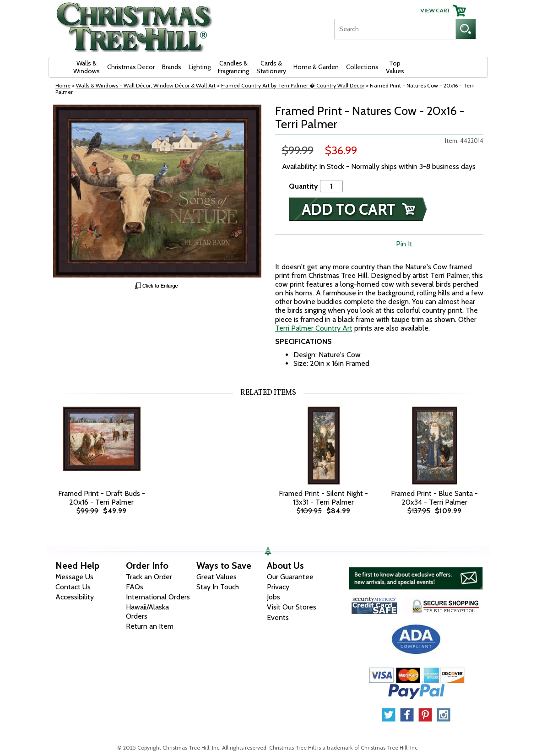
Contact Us (73, 587)
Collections (362, 67)
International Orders (158, 597)
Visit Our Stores (292, 607)
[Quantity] (331, 186)
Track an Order (149, 577)
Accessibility (75, 597)
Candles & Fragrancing (233, 67)
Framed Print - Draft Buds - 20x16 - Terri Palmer (102, 498)
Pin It (404, 244)
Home (63, 85)
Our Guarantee (290, 577)
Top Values (395, 67)
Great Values (217, 577)
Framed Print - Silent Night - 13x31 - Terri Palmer (323, 498)
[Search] (395, 29)
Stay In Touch (218, 587)
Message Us (74, 577)
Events (278, 617)
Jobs (273, 597)
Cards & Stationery (271, 67)
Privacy (278, 587)
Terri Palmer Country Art (314, 328)
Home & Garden (316, 67)
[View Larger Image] (157, 191)
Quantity (303, 186)
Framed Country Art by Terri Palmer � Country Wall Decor (293, 85)
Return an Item (150, 626)
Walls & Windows (87, 67)
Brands (172, 67)
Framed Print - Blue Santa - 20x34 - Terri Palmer (434, 498)
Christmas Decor (131, 67)
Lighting (200, 67)
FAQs (135, 587)
